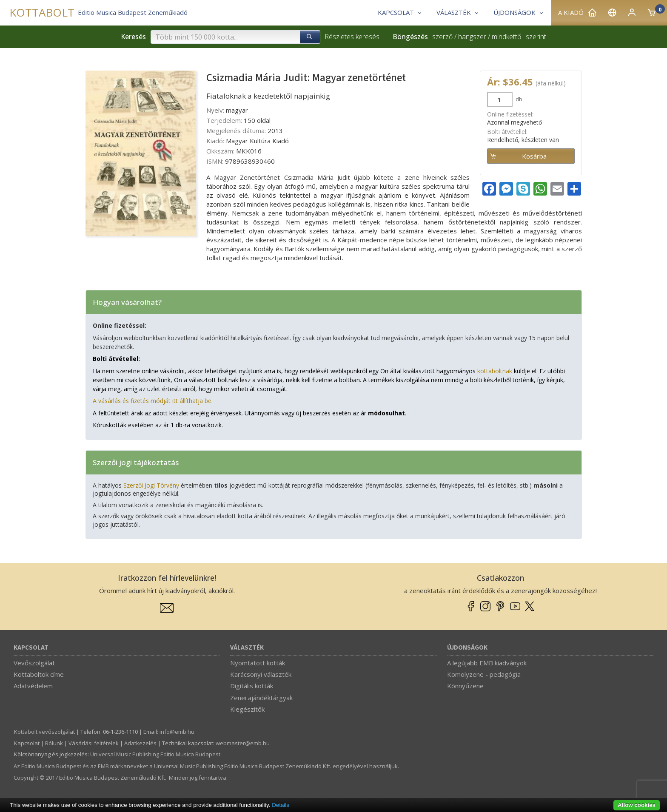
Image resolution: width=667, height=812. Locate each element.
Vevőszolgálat (34, 663)
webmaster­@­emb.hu (243, 743)
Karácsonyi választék (261, 674)
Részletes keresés (352, 37)
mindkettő (506, 37)
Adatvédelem (33, 686)
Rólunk (54, 743)
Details (281, 805)
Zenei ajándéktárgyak (261, 698)
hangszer (472, 37)
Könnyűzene (465, 686)
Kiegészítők (247, 709)
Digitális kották (252, 686)
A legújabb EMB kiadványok (487, 663)
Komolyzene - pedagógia (484, 674)
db (518, 99)
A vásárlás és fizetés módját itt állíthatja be (152, 401)
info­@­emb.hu (177, 732)
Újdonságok (467, 648)
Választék (247, 648)
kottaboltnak (495, 371)
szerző (442, 37)
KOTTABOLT (42, 13)
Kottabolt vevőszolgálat (44, 732)
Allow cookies (637, 805)
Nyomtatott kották (258, 663)
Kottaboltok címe (39, 674)
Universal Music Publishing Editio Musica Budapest (155, 754)
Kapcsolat (31, 648)
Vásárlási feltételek (94, 743)
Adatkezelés (140, 743)
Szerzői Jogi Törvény (151, 485)
